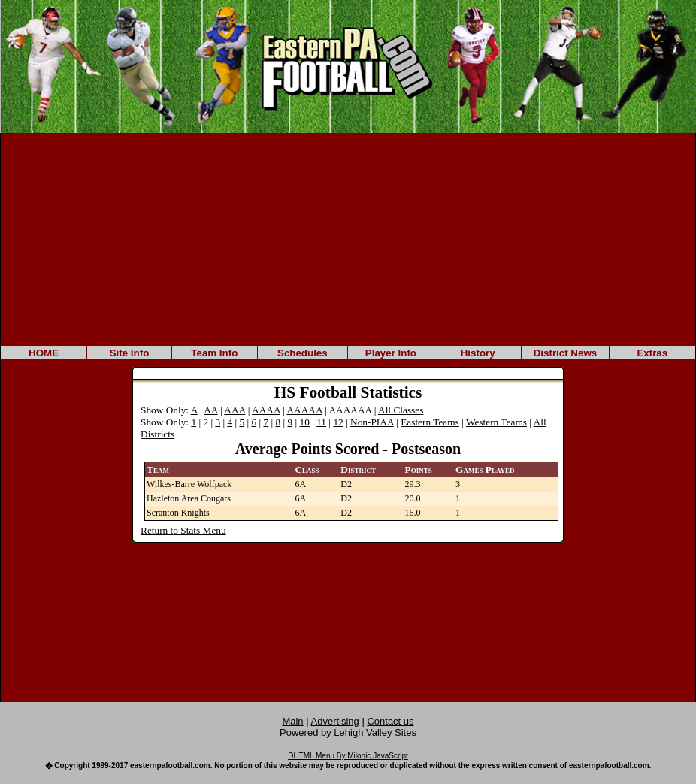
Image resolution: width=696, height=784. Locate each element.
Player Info (391, 353)
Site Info (130, 353)
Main (292, 721)
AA (211, 410)
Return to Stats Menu (183, 530)
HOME (44, 353)
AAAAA (304, 410)
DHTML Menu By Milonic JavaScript (348, 756)
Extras (652, 353)
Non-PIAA (372, 422)
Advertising (335, 721)
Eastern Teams (430, 422)
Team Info (214, 353)
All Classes (401, 410)
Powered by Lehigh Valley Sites (348, 733)
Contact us (390, 721)
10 (305, 422)
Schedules (303, 353)
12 (338, 422)
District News (565, 353)
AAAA (266, 410)
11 (321, 422)
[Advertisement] (348, 238)
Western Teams (496, 422)
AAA (235, 410)
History (478, 353)
